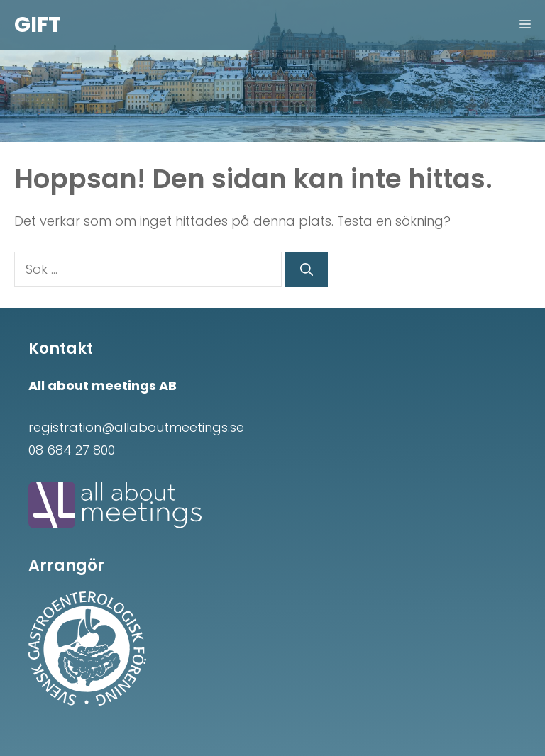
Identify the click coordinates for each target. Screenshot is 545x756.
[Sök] (307, 269)
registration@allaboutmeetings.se (136, 427)
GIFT (38, 25)
